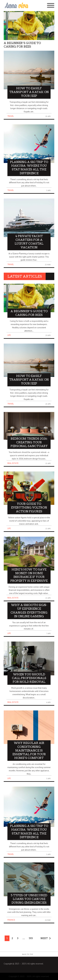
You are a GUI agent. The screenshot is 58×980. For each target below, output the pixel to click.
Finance (11, 920)
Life (9, 335)
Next (44, 938)
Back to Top (28, 954)
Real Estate (13, 463)
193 (31, 938)
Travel (11, 116)
